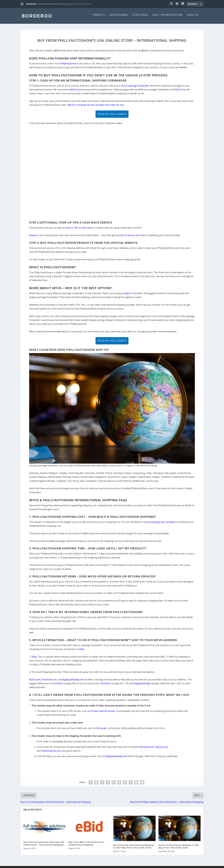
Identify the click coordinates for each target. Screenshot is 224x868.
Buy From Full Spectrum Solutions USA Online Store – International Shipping (44, 845)
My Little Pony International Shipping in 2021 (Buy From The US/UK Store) (134, 848)
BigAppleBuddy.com (116, 758)
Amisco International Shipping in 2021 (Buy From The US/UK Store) (179, 848)
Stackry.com (162, 749)
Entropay (101, 730)
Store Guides (140, 17)
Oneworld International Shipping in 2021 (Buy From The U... (65, 4)
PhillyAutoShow (68, 65)
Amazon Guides (119, 17)
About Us (193, 17)
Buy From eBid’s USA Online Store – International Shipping (87, 845)
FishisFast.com (146, 749)
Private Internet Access (103, 713)
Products (99, 17)
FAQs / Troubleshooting (167, 17)
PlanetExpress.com (51, 753)
